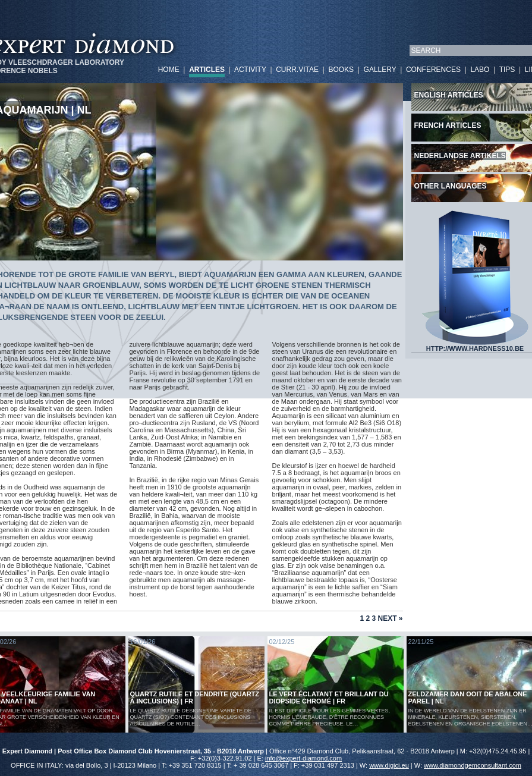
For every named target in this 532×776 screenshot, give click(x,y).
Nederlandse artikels (460, 156)
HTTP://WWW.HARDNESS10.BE (475, 345)
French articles (448, 125)
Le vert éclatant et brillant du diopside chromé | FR (329, 698)
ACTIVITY (250, 70)
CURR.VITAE (297, 70)
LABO (480, 70)
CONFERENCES (433, 70)
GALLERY (380, 70)
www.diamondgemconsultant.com (473, 765)
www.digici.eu (389, 765)
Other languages (451, 186)
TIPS (507, 70)
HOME (169, 70)
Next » (390, 618)
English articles (449, 95)
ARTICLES (207, 70)
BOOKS (341, 70)
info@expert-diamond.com (303, 758)
